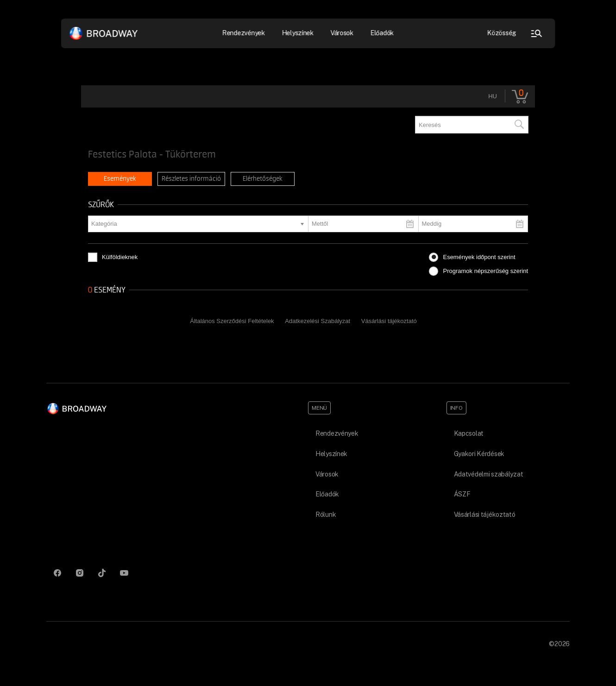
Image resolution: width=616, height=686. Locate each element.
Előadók (382, 33)
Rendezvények (244, 33)
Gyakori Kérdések (479, 454)
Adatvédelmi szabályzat (489, 474)
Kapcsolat (469, 433)
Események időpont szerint (479, 257)
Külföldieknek (120, 257)
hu (493, 96)
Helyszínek (298, 33)
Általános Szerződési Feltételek (232, 321)
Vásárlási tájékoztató (389, 321)
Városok (342, 33)
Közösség (502, 33)
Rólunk (326, 514)
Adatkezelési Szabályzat (317, 321)
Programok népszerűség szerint (485, 271)
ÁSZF (462, 494)
